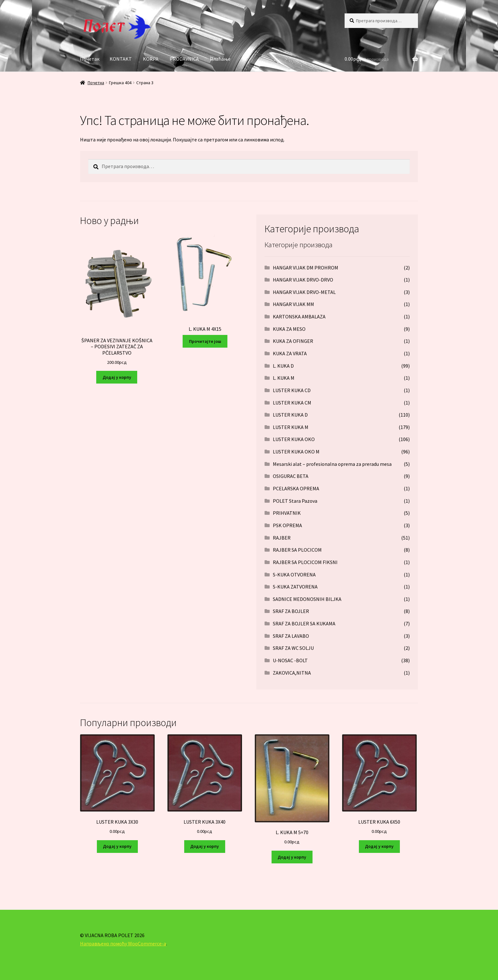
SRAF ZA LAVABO (291, 636)
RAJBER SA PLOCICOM (297, 550)
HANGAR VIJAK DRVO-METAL (304, 292)
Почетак (90, 59)
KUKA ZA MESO (289, 329)
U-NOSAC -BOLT (290, 660)
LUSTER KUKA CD (292, 390)
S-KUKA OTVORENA (294, 575)
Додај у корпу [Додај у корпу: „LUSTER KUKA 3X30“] (117, 846)
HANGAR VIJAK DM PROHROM (306, 268)
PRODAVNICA (184, 59)
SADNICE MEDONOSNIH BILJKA (307, 599)
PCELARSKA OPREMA (296, 488)
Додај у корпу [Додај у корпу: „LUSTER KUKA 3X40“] (205, 846)
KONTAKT (121, 59)
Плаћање (220, 59)
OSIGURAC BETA (291, 476)
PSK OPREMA (287, 525)
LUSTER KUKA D (290, 415)
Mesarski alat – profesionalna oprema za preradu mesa (332, 464)
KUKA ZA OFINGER (293, 341)
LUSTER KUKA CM (292, 403)
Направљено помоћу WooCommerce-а (123, 943)
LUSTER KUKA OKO (294, 439)
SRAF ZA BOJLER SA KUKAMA (304, 623)
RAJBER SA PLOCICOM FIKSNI (305, 562)
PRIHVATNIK (287, 513)
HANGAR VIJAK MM (293, 304)
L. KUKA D (283, 366)
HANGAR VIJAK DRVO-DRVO (303, 280)
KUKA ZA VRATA (290, 353)
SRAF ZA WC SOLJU (293, 648)
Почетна (96, 83)
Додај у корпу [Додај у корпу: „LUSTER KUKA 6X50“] (379, 846)
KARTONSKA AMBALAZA (299, 316)
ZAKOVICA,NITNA (292, 673)
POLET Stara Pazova (295, 501)
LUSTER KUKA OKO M (296, 452)
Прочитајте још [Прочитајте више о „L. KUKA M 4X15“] (205, 341)
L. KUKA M (284, 378)
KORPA (151, 59)
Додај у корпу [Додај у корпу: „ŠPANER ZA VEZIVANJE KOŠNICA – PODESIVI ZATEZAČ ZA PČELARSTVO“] (117, 377)
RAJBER (282, 538)
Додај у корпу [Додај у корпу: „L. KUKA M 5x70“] (292, 857)
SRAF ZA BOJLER (291, 611)
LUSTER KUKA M (291, 427)
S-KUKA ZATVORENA (295, 587)
